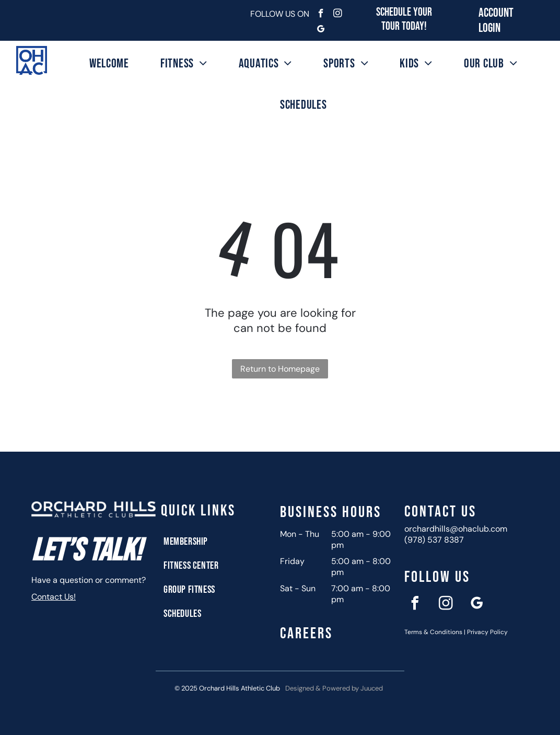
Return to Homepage (280, 369)
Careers (306, 634)
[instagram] (338, 15)
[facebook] (321, 15)
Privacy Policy (487, 632)
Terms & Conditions (433, 632)
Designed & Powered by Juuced (334, 688)
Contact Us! (54, 597)
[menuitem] (109, 64)
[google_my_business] (321, 30)
